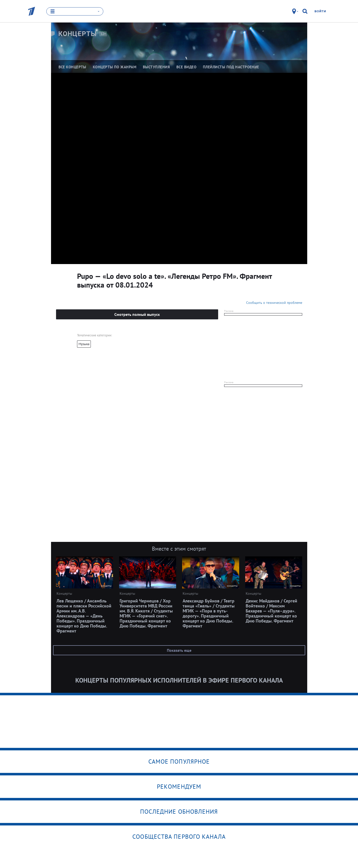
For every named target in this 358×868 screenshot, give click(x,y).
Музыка (84, 344)
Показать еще (179, 650)
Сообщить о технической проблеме (274, 303)
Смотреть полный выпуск (137, 314)
